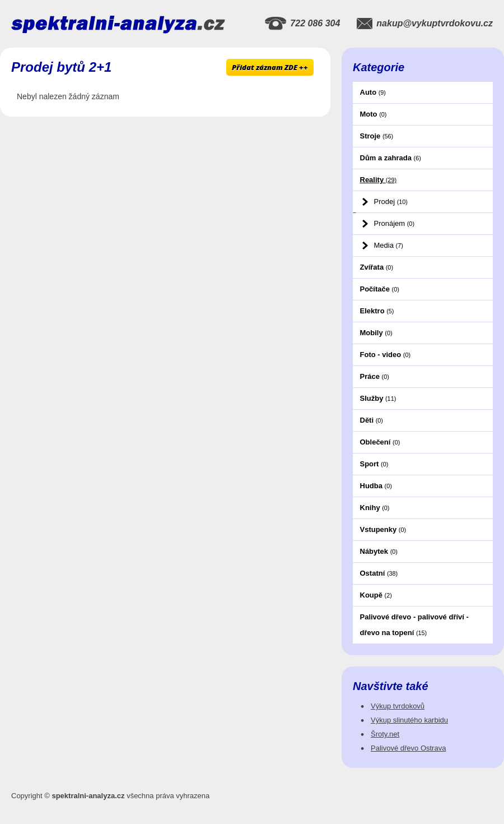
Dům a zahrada (391, 158)
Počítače (380, 289)
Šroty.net (385, 734)
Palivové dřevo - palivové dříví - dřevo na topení (414, 625)
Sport (374, 464)
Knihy (375, 508)
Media (389, 245)
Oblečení (380, 442)
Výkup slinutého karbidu (409, 720)
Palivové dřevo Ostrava (408, 748)
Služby (378, 398)
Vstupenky (383, 529)
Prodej (391, 202)
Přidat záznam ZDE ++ (270, 67)
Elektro (377, 311)
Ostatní (379, 573)
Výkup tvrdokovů (398, 706)
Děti (372, 420)
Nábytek (379, 551)
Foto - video (386, 355)
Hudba (376, 486)
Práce (375, 376)
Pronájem (394, 223)
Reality (379, 180)
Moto (374, 114)
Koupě (376, 595)
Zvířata (377, 267)
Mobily (376, 333)
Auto (373, 92)
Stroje (377, 136)
